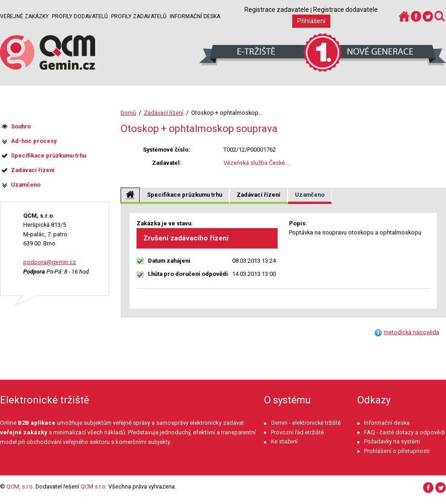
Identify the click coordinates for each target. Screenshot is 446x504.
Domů (128, 113)
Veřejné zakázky (24, 16)
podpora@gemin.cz (50, 262)
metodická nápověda (411, 332)
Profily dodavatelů (80, 16)
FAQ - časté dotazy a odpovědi (405, 432)
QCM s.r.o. (94, 486)
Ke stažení (284, 441)
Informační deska (195, 16)
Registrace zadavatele (277, 10)
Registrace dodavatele (345, 10)
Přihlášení (311, 21)
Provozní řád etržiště (297, 432)
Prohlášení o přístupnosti (397, 451)
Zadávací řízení (164, 113)
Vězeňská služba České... (256, 163)
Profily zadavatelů (139, 16)
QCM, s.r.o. (20, 486)
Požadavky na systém (392, 441)
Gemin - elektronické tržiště (306, 423)
